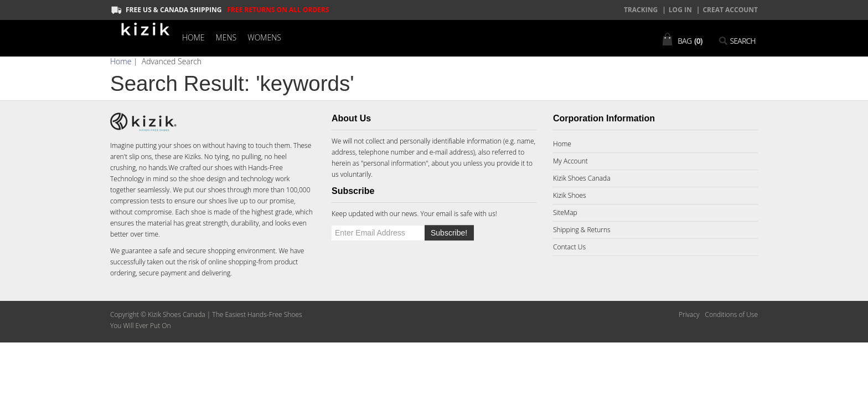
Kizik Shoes (570, 195)
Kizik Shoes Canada (582, 178)
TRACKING (641, 10)
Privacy (689, 314)
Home (193, 37)
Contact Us (569, 247)
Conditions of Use (731, 314)
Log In (680, 10)
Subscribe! (449, 233)
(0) (698, 41)
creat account (730, 10)
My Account (570, 161)
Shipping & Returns (582, 230)
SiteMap (565, 213)
